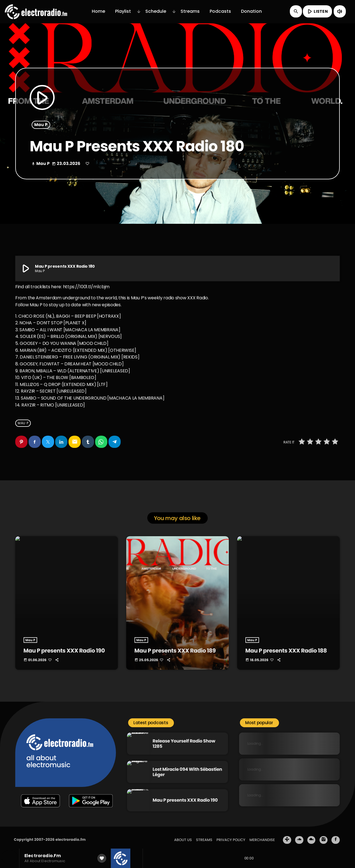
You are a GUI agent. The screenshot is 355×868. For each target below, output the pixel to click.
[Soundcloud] (299, 835)
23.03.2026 (67, 164)
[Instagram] (324, 835)
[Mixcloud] (311, 835)
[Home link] (36, 11)
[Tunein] (287, 835)
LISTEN (317, 11)
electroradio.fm (71, 835)
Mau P (41, 125)
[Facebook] (336, 835)
